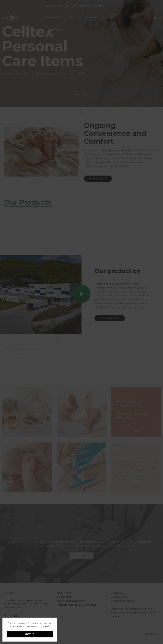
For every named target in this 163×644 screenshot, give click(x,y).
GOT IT (30, 634)
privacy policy (44, 626)
